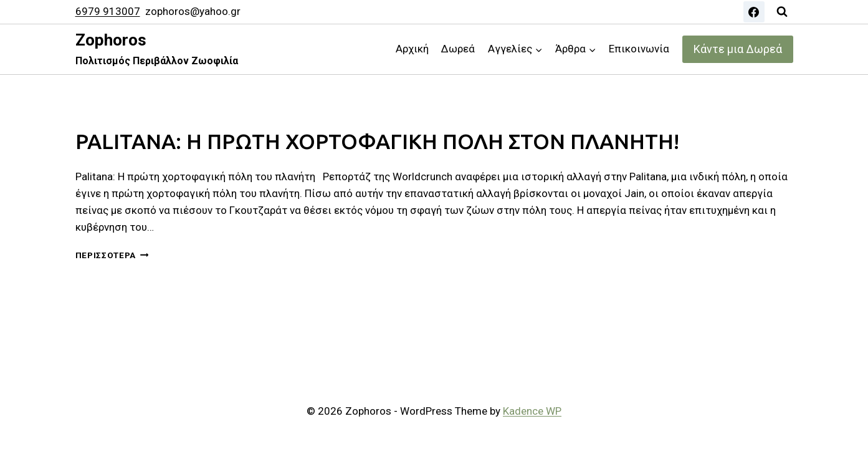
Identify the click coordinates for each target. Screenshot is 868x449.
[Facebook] (754, 12)
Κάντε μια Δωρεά (738, 49)
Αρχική (412, 49)
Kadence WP (532, 411)
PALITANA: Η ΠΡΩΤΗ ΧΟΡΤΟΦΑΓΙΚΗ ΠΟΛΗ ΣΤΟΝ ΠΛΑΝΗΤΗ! (384, 141)
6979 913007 (108, 11)
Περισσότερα (112, 255)
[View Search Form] (782, 12)
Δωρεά (458, 49)
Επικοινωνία (639, 49)
